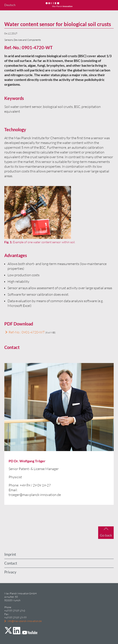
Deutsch (10, 5)
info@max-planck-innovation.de (25, 621)
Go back (106, 535)
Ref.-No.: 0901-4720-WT (27, 332)
